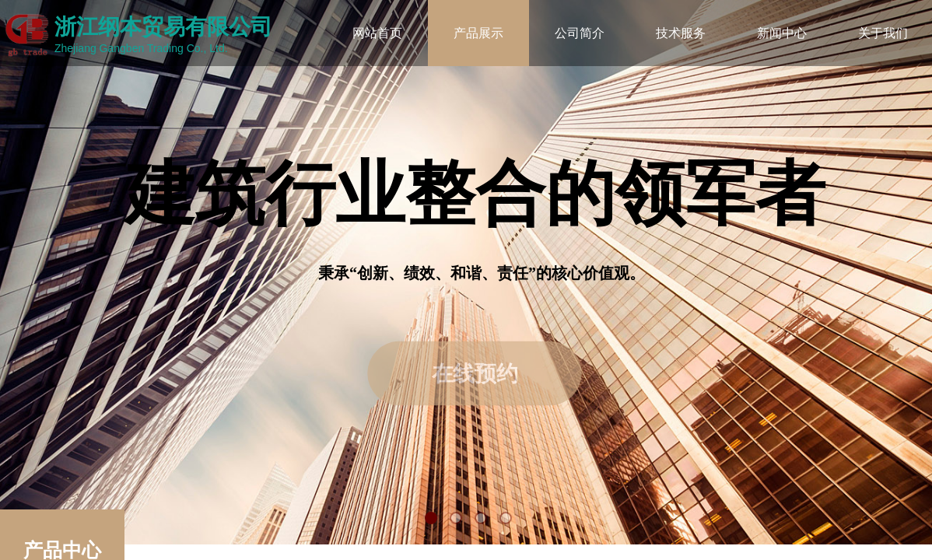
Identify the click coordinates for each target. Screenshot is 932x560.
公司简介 (580, 33)
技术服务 (681, 33)
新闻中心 (782, 33)
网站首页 (377, 33)
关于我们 (883, 33)
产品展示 (478, 33)
